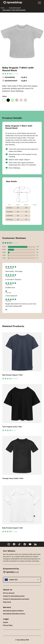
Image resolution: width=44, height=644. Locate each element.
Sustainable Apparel (15, 8)
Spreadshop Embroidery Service (14, 614)
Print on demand (9, 593)
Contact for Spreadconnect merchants (16, 599)
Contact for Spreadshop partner (14, 596)
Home (3, 8)
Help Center (7, 602)
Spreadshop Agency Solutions (13, 611)
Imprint (6, 622)
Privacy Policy (8, 625)
